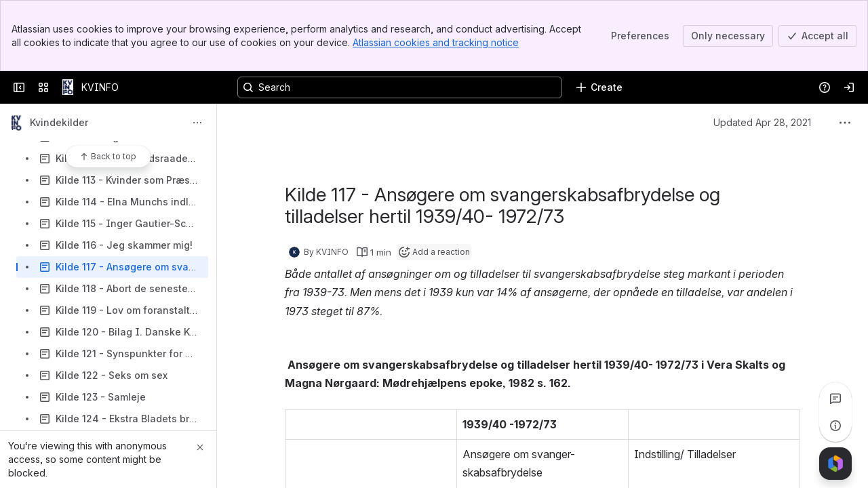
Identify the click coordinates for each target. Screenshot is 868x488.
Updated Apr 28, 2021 (762, 122)
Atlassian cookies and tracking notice (436, 42)
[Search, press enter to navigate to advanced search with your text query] (400, 87)
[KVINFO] (68, 87)
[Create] (599, 87)
